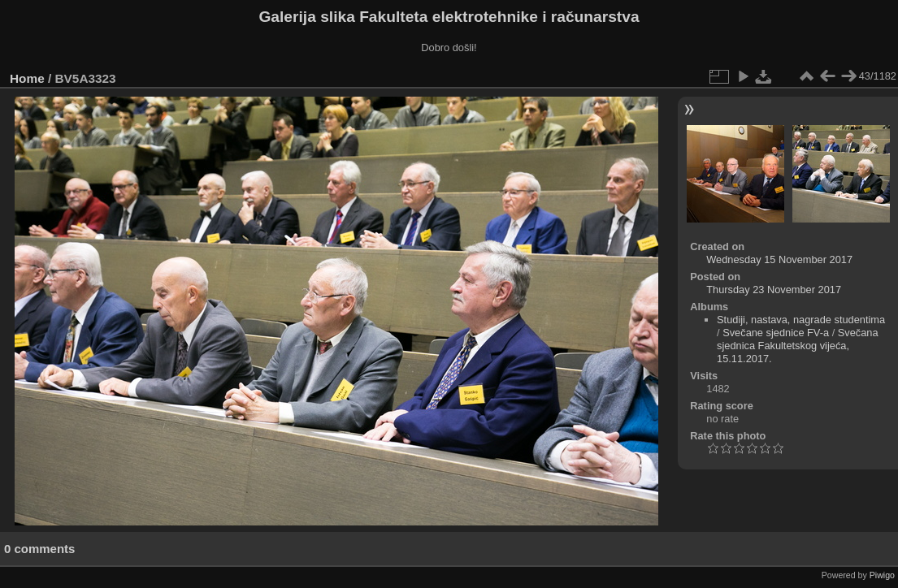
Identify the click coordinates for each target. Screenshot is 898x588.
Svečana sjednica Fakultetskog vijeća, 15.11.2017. (798, 346)
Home (27, 78)
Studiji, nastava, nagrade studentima (801, 320)
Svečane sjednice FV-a (776, 333)
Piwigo (882, 575)
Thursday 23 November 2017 (774, 290)
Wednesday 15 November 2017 (779, 259)
